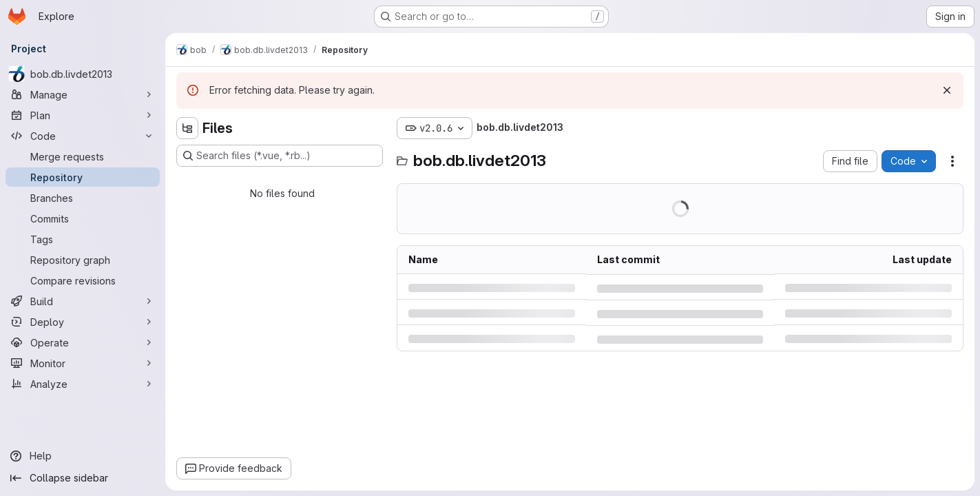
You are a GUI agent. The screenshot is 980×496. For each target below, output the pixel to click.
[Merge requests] (83, 156)
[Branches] (83, 198)
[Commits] (83, 218)
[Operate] (83, 342)
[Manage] (83, 94)
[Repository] (83, 177)
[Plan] (83, 115)
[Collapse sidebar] (83, 478)
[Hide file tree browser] (187, 128)
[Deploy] (83, 322)
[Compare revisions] (83, 280)
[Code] (83, 136)
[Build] (83, 301)
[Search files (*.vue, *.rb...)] (280, 156)
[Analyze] (83, 384)
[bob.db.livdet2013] (83, 74)
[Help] (83, 456)
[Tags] (83, 239)
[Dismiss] (947, 90)
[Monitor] (83, 363)
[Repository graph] (83, 260)
